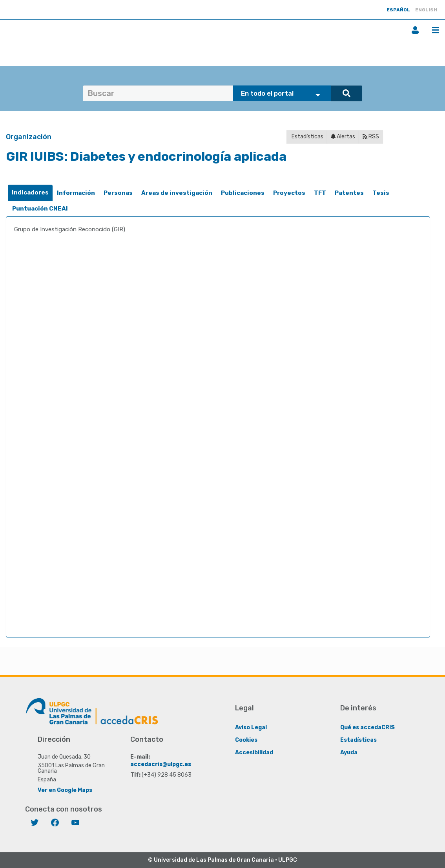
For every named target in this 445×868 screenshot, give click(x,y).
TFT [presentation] (320, 193)
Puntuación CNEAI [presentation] (40, 209)
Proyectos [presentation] (289, 193)
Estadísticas (307, 137)
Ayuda (349, 753)
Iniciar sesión (415, 30)
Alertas (343, 137)
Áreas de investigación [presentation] (177, 193)
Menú (436, 30)
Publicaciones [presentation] (243, 193)
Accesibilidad (254, 753)
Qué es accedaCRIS (367, 727)
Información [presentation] (76, 193)
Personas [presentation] (118, 193)
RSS (371, 137)
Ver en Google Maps (65, 790)
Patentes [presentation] (349, 193)
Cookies (246, 740)
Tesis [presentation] (381, 193)
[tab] (30, 193)
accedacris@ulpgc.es (161, 764)
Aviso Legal (251, 727)
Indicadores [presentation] (30, 192)
